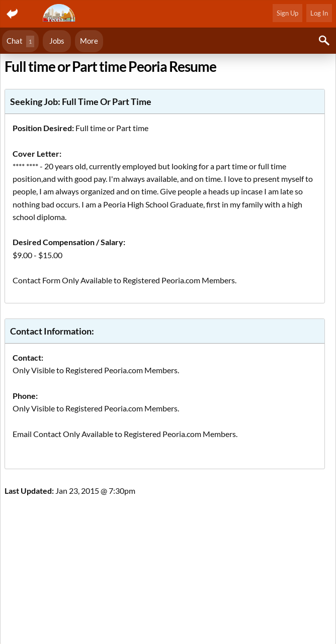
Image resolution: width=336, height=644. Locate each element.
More (89, 41)
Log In (319, 13)
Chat (20, 41)
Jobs (57, 41)
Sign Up (287, 13)
